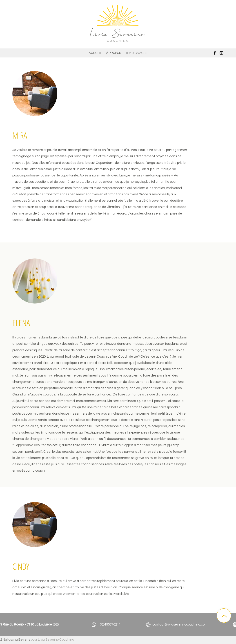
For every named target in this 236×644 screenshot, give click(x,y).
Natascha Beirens (16, 640)
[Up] (224, 616)
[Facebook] (215, 53)
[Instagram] (221, 53)
